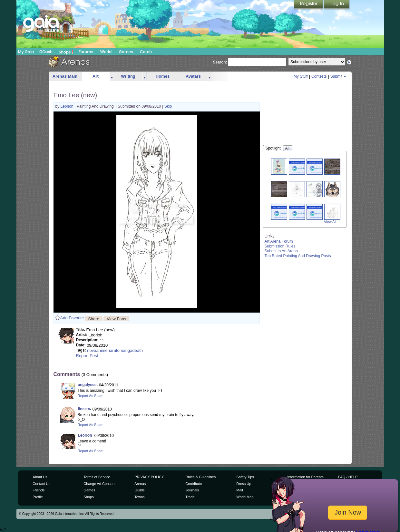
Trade (190, 497)
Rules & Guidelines (200, 477)
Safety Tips (245, 477)
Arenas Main (65, 76)
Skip (168, 106)
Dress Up (244, 484)
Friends (39, 490)
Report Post (87, 356)
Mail (239, 490)
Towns (139, 497)
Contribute (194, 484)
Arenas (140, 484)
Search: (220, 62)
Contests (319, 76)
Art (96, 76)
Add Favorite (72, 318)
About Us (40, 477)
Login (337, 5)
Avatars (193, 76)
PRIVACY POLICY (149, 477)
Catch (146, 52)
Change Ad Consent (99, 484)
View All (330, 222)
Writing (128, 76)
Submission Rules (280, 246)
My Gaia (26, 52)
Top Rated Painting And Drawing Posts (298, 256)
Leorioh (68, 106)
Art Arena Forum (279, 241)
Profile (38, 497)
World (106, 52)
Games (126, 52)
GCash (46, 52)
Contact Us (41, 484)
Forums (86, 52)
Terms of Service (97, 477)
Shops (66, 52)
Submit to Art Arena (281, 251)
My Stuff (301, 76)
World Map (245, 497)
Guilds (139, 490)
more (112, 77)
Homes (163, 76)
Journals (192, 490)
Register (309, 5)
